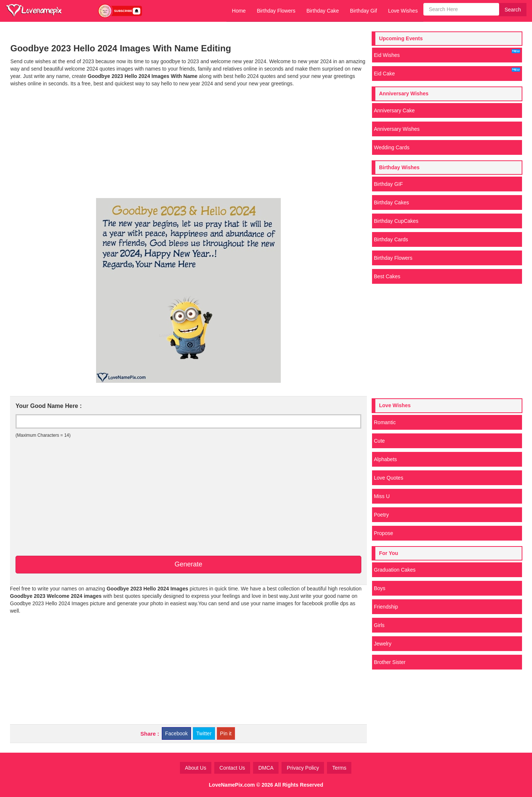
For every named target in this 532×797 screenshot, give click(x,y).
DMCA (266, 768)
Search (513, 10)
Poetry (381, 515)
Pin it (226, 733)
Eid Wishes (447, 54)
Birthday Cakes (391, 202)
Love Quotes (388, 478)
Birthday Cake (323, 11)
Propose (383, 533)
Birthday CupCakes (396, 221)
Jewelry (383, 644)
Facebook (176, 733)
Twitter (204, 733)
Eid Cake (447, 72)
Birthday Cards (391, 239)
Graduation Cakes (395, 570)
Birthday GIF (388, 184)
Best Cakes (387, 276)
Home (239, 11)
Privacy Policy (303, 768)
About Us (196, 768)
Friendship (386, 607)
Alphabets (385, 459)
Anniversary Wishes (397, 129)
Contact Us (232, 768)
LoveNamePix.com (232, 785)
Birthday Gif (363, 11)
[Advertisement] (188, 143)
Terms (339, 768)
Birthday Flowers (276, 11)
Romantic (385, 422)
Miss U (382, 496)
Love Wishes (403, 11)
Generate (188, 564)
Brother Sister (390, 662)
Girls (379, 625)
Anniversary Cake (394, 110)
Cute (379, 441)
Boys (380, 588)
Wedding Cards (392, 147)
